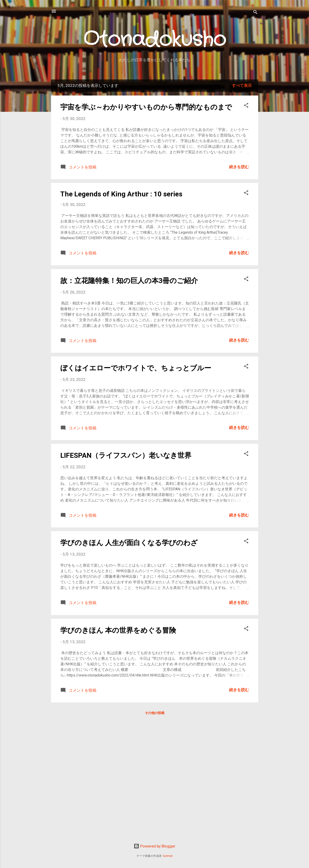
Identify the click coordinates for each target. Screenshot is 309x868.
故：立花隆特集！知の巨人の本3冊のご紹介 (129, 281)
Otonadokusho (155, 40)
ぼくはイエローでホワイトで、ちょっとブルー (136, 368)
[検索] (255, 13)
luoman (168, 856)
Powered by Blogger (154, 846)
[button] (246, 106)
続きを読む (239, 167)
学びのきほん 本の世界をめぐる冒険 (118, 630)
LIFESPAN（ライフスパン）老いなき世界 (126, 455)
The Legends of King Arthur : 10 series (121, 194)
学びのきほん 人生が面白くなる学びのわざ (129, 543)
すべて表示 (242, 85)
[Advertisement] (132, 828)
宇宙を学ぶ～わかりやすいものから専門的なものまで (146, 107)
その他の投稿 (155, 713)
